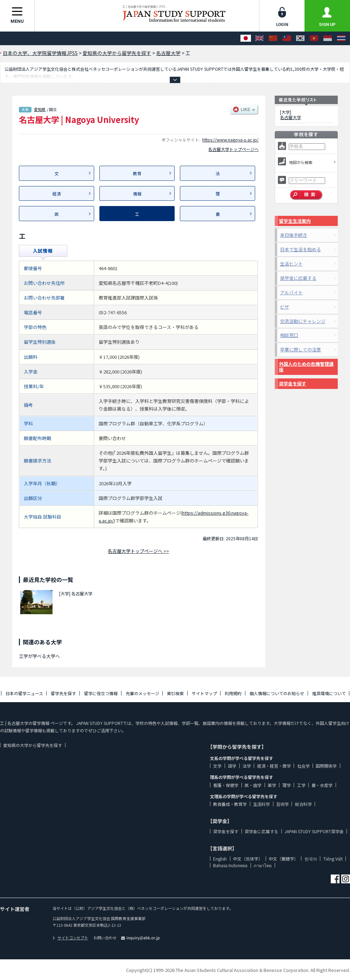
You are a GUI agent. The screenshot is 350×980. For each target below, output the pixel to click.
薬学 (272, 785)
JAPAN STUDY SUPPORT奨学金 (314, 831)
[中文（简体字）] (273, 38)
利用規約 (233, 693)
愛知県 (40, 109)
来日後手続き (294, 235)
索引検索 (175, 693)
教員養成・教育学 (230, 804)
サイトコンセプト (70, 938)
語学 (232, 766)
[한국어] (300, 38)
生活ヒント (291, 264)
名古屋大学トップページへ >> (138, 551)
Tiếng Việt (333, 859)
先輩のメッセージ (142, 693)
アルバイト (291, 292)
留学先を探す (63, 693)
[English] (259, 38)
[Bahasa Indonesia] (328, 38)
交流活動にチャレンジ (303, 321)
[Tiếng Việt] (314, 38)
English (220, 859)
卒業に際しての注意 (300, 349)
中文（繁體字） (283, 859)
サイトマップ (204, 693)
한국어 (311, 859)
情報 (137, 194)
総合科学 (303, 804)
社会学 (303, 766)
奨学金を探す (293, 383)
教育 (137, 173)
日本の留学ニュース (24, 693)
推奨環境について (329, 693)
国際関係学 (326, 766)
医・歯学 (253, 785)
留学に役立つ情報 (101, 693)
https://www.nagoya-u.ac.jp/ (230, 140)
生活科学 (261, 804)
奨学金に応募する (298, 278)
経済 (57, 194)
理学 (287, 785)
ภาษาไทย (263, 865)
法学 (247, 766)
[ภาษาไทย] (341, 38)
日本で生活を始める (300, 249)
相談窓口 (289, 335)
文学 (217, 766)
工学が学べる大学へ (39, 656)
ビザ (285, 307)
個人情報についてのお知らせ (277, 693)
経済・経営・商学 (274, 766)
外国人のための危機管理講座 (306, 367)
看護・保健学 (226, 785)
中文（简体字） (248, 859)
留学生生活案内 (295, 221)
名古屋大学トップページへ (233, 149)
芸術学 (282, 804)
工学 (301, 785)
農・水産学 (322, 785)
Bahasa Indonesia (230, 865)
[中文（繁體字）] (287, 38)
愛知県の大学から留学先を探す (33, 745)
